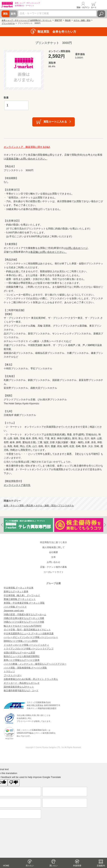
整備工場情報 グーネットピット (20, 599)
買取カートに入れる (55, 122)
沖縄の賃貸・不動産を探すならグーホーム (25, 614)
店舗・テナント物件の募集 (53, 567)
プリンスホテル (8, 23)
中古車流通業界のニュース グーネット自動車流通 (29, 634)
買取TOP (58, 20)
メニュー (102, 5)
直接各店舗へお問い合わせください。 (27, 159)
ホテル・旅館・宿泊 (82, 20)
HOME (6, 866)
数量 (6, 98)
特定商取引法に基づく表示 (53, 542)
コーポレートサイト (53, 572)
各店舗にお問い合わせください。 (49, 252)
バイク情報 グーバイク (15, 607)
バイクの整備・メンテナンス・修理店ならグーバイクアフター (35, 664)
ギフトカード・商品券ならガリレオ (22, 683)
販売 (13, 14)
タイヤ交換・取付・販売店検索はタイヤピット (27, 630)
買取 (5, 14)
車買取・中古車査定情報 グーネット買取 (24, 603)
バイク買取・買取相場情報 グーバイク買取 (25, 668)
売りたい (30, 866)
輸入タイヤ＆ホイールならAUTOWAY (23, 626)
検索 (101, 14)
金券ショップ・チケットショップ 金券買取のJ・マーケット (27, 20)
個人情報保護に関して (53, 547)
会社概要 (53, 552)
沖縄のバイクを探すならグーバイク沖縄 (24, 622)
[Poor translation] (14, 783)
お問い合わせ (53, 562)
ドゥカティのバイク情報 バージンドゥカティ (26, 645)
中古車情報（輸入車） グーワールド (22, 595)
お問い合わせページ (77, 248)
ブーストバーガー (13, 675)
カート (94, 7)
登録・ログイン (83, 7)
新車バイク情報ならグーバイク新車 (22, 660)
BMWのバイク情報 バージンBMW (21, 641)
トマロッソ (9, 671)
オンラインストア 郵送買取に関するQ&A (27, 147)
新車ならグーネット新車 (16, 591)
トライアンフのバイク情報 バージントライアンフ (29, 649)
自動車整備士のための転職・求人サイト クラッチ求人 (31, 679)
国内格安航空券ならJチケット (19, 687)
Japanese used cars (14, 611)
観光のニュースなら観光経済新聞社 (22, 656)
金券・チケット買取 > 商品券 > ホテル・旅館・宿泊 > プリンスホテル (39, 505)
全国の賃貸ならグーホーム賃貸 (19, 653)
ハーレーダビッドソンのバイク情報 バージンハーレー (31, 637)
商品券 (68, 20)
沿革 (53, 557)
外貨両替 (77, 866)
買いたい (53, 866)
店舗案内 (101, 866)
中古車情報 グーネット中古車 (19, 588)
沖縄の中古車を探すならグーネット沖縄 (24, 618)
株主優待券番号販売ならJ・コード (21, 691)
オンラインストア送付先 (17, 485)
